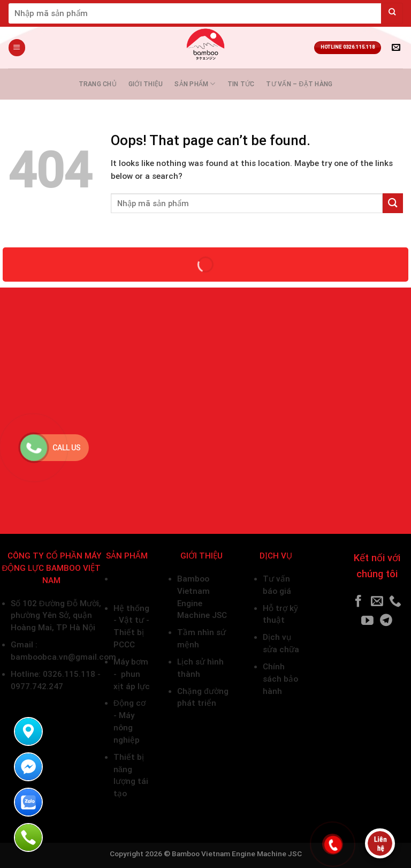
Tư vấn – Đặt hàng (299, 84)
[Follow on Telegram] (386, 621)
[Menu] (17, 47)
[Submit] (392, 13)
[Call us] (395, 602)
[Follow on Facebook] (358, 602)
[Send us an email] (377, 602)
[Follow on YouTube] (367, 621)
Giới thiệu (146, 84)
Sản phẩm (195, 84)
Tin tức (241, 84)
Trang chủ (98, 84)
